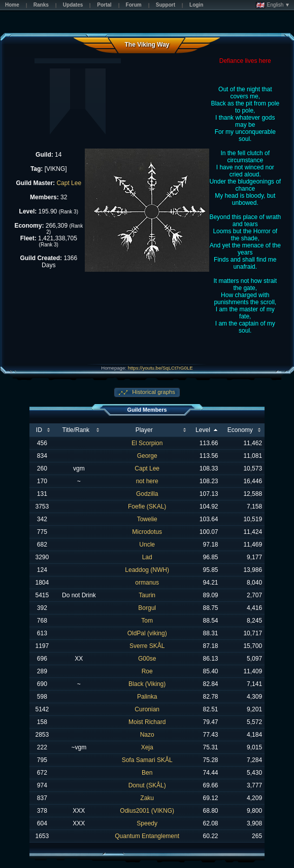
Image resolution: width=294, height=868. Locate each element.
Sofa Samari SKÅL (147, 760)
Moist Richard (147, 722)
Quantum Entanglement (147, 836)
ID (39, 430)
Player (144, 430)
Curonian (147, 709)
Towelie (147, 519)
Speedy (147, 823)
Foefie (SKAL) (147, 507)
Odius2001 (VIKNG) (147, 811)
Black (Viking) (147, 684)
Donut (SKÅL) (147, 785)
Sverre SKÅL (147, 646)
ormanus (147, 583)
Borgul (147, 608)
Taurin (147, 595)
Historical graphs (153, 392)
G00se (147, 659)
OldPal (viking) (147, 633)
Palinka (147, 697)
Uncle (147, 545)
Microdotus (147, 532)
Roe (147, 671)
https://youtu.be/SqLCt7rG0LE (160, 368)
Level (203, 430)
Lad (147, 557)
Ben (147, 773)
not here (147, 481)
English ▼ (273, 5)
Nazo (147, 735)
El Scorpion (147, 443)
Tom (147, 621)
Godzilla (147, 494)
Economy (240, 430)
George (147, 456)
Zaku (147, 798)
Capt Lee (69, 183)
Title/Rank (76, 430)
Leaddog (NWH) (147, 570)
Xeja (147, 747)
